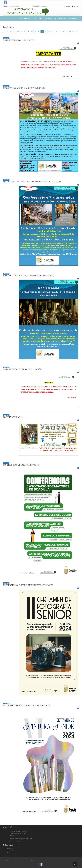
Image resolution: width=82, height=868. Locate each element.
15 (53, 31)
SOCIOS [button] (38, 18)
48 (73, 31)
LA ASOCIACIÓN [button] (25, 18)
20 (70, 31)
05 (18, 31)
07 (25, 31)
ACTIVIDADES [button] (60, 18)
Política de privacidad (14, 853)
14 (49, 31)
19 (67, 31)
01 (11, 31)
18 (63, 31)
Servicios (10, 849)
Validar (68, 6)
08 (28, 31)
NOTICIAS (72, 18)
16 (56, 31)
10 (35, 31)
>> (77, 31)
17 (60, 31)
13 (46, 31)
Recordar (75, 6)
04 (14, 31)
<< (7, 31)
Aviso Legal (11, 851)
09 (32, 31)
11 (39, 31)
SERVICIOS (48, 18)
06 (21, 31)
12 (42, 31)
